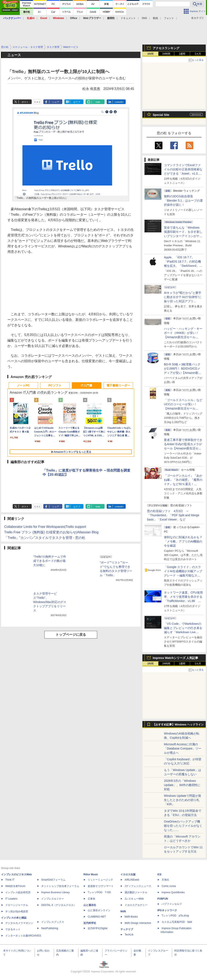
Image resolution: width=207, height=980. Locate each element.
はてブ (77, 102)
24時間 (166, 54)
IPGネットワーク (167, 910)
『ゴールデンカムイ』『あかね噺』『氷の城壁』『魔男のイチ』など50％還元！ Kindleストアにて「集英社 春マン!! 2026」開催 (183, 484)
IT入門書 (87, 385)
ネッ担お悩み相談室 (17, 911)
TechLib (129, 935)
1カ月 (198, 54)
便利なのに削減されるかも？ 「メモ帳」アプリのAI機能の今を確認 (183, 541)
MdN (123, 911)
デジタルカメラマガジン (19, 923)
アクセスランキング (166, 48)
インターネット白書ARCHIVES (23, 936)
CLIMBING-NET (97, 917)
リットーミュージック (100, 880)
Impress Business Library (55, 892)
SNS (144, 18)
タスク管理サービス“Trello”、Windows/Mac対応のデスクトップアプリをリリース (50, 602)
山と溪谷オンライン (99, 910)
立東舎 (91, 899)
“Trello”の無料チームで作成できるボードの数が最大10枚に (50, 561)
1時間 (150, 54)
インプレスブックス (53, 922)
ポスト (25, 102)
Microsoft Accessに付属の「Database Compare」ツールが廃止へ (183, 748)
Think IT (10, 880)
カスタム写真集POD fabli (177, 922)
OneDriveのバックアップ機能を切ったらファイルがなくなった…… (183, 826)
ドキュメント (128, 18)
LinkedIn (119, 102)
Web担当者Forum (15, 886)
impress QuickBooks (173, 892)
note (98, 102)
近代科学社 (90, 923)
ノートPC (23, 385)
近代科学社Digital (97, 928)
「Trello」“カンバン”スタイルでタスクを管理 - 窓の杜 (45, 538)
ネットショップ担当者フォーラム (60, 886)
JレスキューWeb (134, 899)
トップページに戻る (71, 635)
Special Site (161, 115)
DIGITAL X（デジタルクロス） (59, 905)
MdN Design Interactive (138, 923)
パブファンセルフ (172, 904)
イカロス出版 (128, 874)
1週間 (182, 54)
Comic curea (169, 886)
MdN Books (131, 917)
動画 (155, 18)
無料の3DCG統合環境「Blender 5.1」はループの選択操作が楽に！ (183, 201)
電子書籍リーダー (118, 385)
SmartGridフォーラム (53, 880)
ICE (159, 874)
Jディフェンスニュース (138, 886)
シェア (56, 102)
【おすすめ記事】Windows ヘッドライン (178, 725)
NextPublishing (50, 928)
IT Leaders (11, 899)
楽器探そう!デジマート (101, 886)
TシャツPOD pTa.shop (175, 916)
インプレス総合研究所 (18, 892)
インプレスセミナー (53, 899)
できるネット (13, 929)
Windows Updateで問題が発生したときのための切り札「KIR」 (182, 800)
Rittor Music (91, 874)
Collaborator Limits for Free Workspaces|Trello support (45, 527)
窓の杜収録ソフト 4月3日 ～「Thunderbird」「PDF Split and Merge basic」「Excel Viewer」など (173, 515)
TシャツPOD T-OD (99, 892)
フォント (169, 18)
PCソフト (55, 385)
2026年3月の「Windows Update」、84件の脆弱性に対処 (182, 785)
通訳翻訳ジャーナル (136, 892)
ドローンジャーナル (17, 905)
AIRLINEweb (132, 880)
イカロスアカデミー (136, 905)
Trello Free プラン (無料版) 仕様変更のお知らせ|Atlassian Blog (51, 532)
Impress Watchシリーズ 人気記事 (175, 658)
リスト (37, 102)
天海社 (165, 880)
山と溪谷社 (90, 905)
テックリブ (127, 929)
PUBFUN (163, 899)
